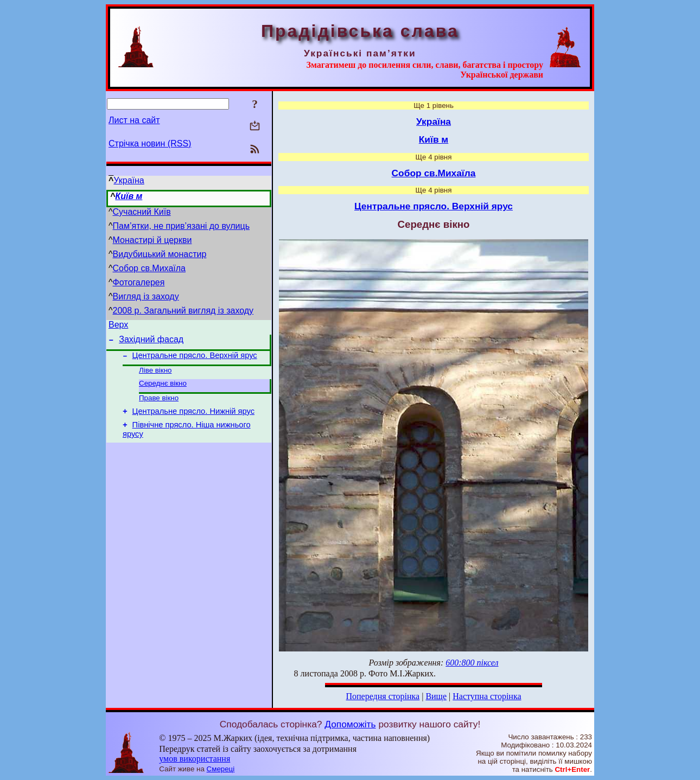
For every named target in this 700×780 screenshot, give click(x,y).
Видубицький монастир (160, 254)
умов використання (195, 759)
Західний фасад (151, 343)
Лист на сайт (134, 120)
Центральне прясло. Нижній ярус (193, 421)
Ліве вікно (155, 376)
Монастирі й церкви (152, 240)
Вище (436, 696)
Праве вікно (159, 406)
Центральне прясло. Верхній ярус (195, 360)
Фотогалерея (139, 282)
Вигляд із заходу (146, 296)
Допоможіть (350, 724)
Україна (129, 180)
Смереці (221, 769)
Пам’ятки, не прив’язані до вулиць (182, 226)
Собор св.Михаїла (149, 268)
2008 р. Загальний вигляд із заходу (183, 311)
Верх (118, 326)
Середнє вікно (163, 390)
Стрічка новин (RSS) (150, 143)
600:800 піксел (472, 663)
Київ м (129, 196)
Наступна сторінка (487, 696)
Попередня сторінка (383, 696)
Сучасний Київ (142, 212)
